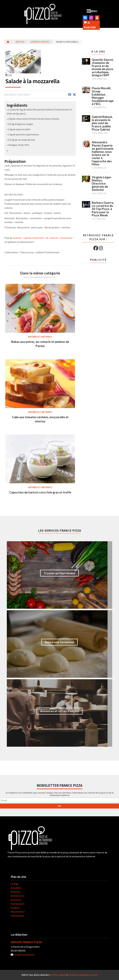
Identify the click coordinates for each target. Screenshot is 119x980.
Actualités (16, 888)
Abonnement (18, 912)
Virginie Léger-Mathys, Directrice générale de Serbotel (102, 183)
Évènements (17, 896)
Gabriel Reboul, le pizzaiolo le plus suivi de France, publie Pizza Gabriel (102, 123)
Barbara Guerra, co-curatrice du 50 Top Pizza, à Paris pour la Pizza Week (103, 209)
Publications (17, 916)
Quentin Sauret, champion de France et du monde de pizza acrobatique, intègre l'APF (103, 67)
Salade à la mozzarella (67, 42)
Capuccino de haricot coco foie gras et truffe (40, 492)
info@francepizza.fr (24, 955)
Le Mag (14, 884)
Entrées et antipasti (40, 42)
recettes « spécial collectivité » (29, 238)
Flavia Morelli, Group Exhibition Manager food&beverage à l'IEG (103, 96)
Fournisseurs (17, 904)
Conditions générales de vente (83, 975)
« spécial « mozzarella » (61, 238)
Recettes (20, 42)
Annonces (16, 900)
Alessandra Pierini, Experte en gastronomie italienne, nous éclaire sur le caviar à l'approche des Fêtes (103, 153)
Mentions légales (58, 975)
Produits (15, 908)
